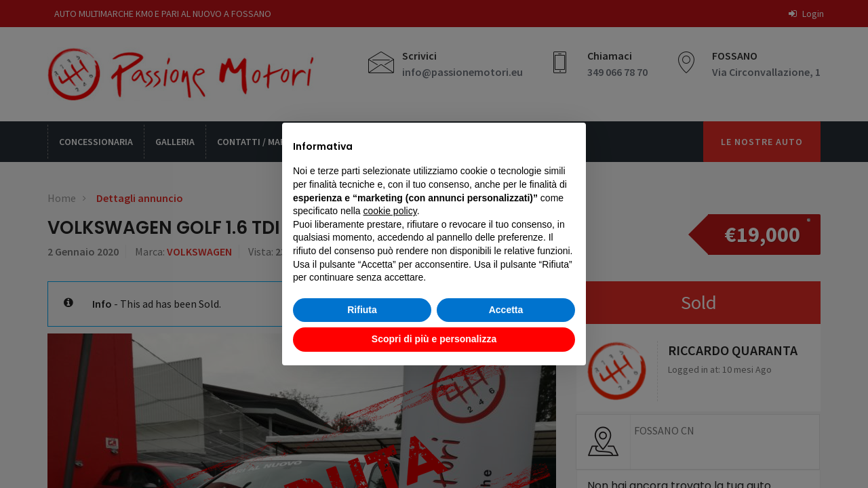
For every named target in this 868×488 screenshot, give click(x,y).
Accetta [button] (506, 310)
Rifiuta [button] (362, 310)
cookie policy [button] (390, 211)
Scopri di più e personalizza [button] (434, 339)
